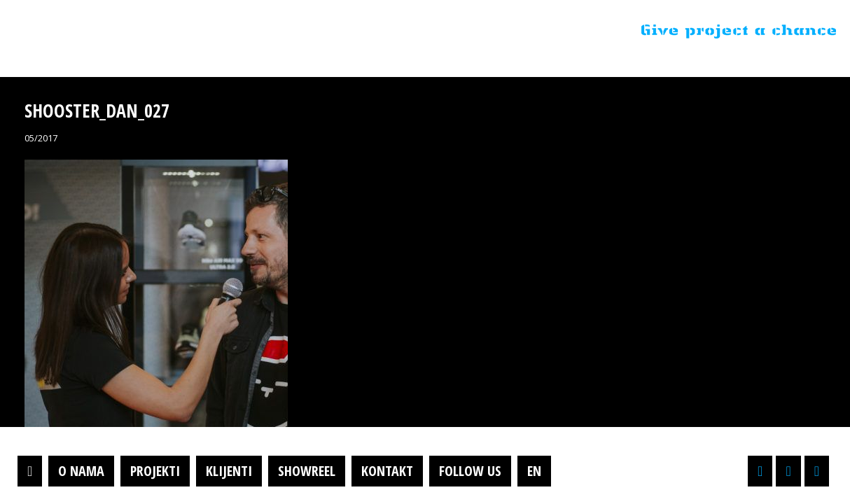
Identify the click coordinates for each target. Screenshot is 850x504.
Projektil (100, 31)
